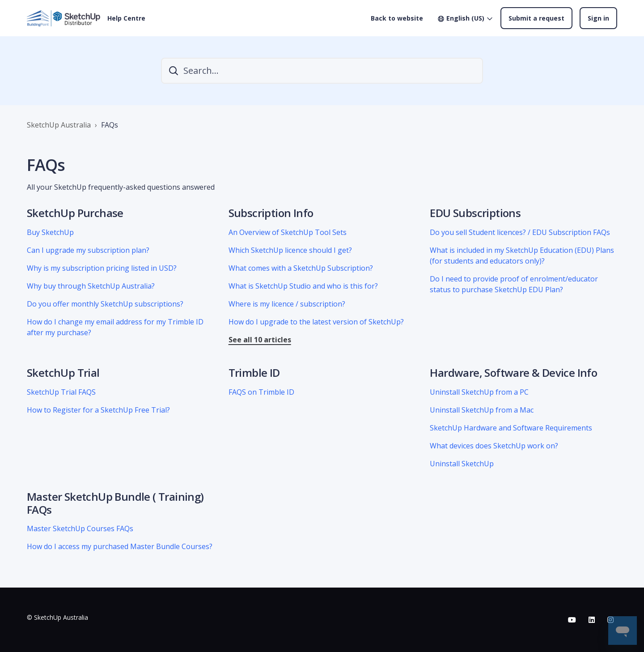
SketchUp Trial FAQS (61, 392)
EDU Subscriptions (475, 213)
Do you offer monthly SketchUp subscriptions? (105, 304)
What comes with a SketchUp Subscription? (301, 268)
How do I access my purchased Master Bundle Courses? (120, 546)
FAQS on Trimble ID (261, 392)
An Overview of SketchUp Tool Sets (288, 232)
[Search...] (322, 71)
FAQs (110, 125)
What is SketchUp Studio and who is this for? (303, 286)
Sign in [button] (598, 18)
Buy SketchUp (50, 232)
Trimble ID (254, 373)
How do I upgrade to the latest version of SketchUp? (316, 322)
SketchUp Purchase (75, 213)
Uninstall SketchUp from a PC (479, 392)
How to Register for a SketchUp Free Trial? (98, 410)
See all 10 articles (260, 340)
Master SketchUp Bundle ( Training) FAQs (115, 503)
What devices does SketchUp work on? (494, 446)
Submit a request (536, 18)
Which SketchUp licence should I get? (290, 250)
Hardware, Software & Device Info (513, 373)
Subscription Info (271, 213)
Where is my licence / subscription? (287, 304)
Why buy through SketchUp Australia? (91, 286)
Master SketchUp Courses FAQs (80, 528)
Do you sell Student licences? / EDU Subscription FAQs (520, 232)
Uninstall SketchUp (462, 464)
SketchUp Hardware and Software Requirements (511, 428)
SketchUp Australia (59, 125)
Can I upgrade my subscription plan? (88, 250)
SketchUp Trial (63, 373)
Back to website (397, 18)
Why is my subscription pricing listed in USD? (102, 268)
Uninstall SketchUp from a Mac (482, 410)
